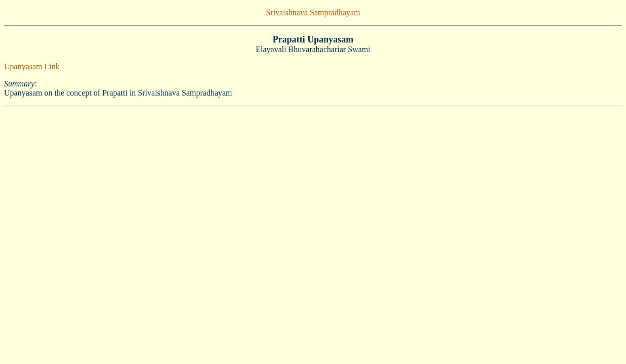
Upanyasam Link (32, 66)
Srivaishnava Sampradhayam (313, 12)
